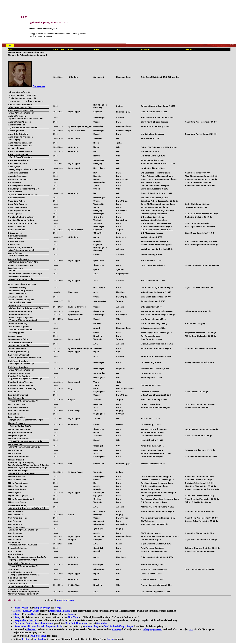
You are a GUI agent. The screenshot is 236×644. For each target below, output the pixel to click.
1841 (191, 629)
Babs (34, 614)
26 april (17, 611)
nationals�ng (91, 626)
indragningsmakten (152, 629)
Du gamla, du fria (54, 626)
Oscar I (26, 608)
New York (73, 617)
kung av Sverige (42, 608)
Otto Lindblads (111, 626)
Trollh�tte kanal (38, 636)
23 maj (17, 614)
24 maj (17, 617)
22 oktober (19, 623)
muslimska (39, 639)
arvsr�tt (116, 629)
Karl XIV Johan (31, 611)
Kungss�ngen (126, 626)
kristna (26, 639)
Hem (10, 45)
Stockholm (102, 623)
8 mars (17, 608)
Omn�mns (39, 86)
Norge (58, 608)
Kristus (110, 639)
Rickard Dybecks (37, 626)
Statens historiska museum (39, 623)
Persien (72, 614)
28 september (20, 620)
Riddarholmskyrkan (60, 611)
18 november (20, 626)
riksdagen (31, 629)
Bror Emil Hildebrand (76, 623)
